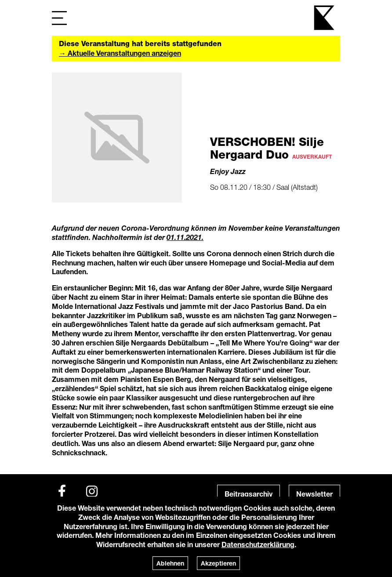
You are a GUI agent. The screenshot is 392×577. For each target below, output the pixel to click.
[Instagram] (92, 491)
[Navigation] (59, 18)
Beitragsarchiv (249, 494)
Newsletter (314, 494)
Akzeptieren (218, 563)
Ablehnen (170, 563)
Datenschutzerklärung (258, 544)
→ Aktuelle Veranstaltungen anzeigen (120, 53)
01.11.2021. (185, 237)
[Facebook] (62, 491)
